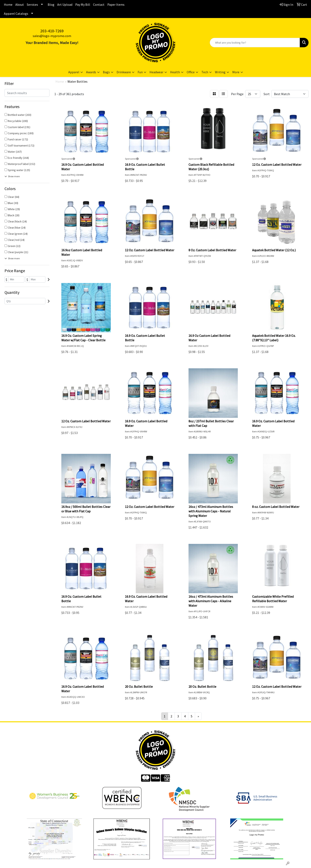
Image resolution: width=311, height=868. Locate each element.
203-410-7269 (52, 31)
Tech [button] (205, 72)
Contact (99, 5)
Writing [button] (220, 72)
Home (8, 5)
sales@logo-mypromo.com (52, 36)
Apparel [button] (74, 72)
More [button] (236, 72)
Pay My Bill (83, 5)
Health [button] (175, 72)
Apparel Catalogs (16, 14)
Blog (51, 5)
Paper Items (116, 5)
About (20, 5)
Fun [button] (140, 72)
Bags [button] (106, 72)
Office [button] (191, 72)
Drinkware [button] (124, 72)
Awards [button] (91, 72)
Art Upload (65, 5)
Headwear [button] (156, 72)
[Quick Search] (255, 43)
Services (32, 5)
